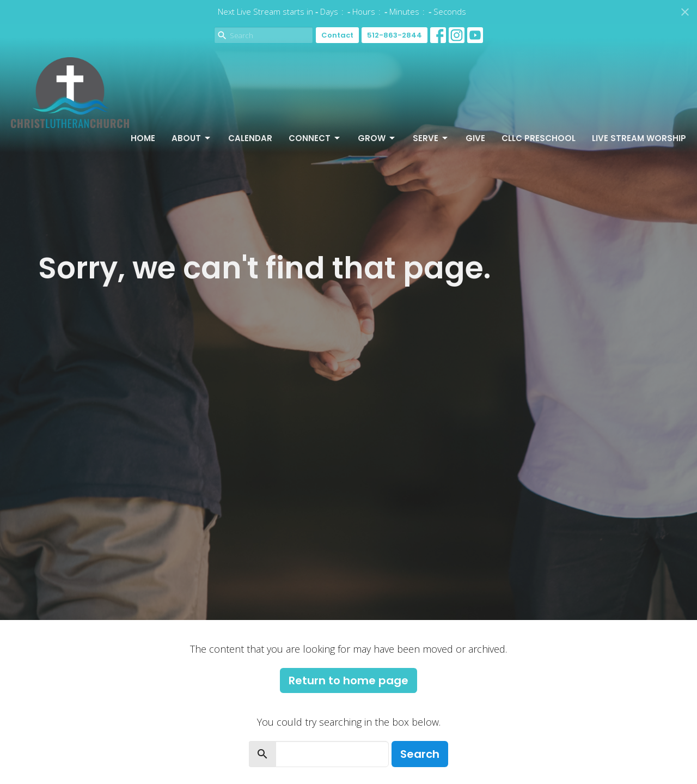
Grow (377, 138)
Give (475, 138)
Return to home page (348, 680)
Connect (315, 138)
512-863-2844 (395, 35)
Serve (431, 138)
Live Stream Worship (639, 138)
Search (420, 754)
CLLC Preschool (539, 138)
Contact (337, 35)
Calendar (250, 138)
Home (143, 138)
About (192, 138)
